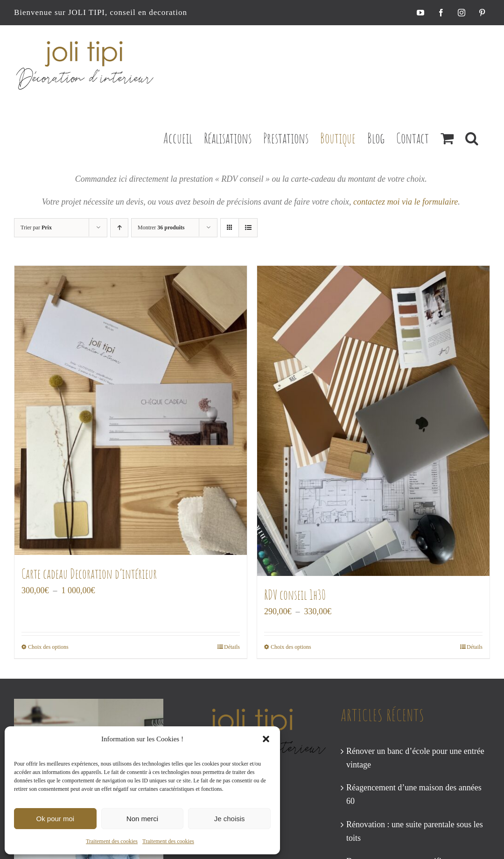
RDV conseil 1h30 (295, 595)
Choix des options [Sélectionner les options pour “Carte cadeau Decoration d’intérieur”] (48, 647)
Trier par (36, 227)
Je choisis (230, 819)
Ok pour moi (55, 819)
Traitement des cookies (112, 841)
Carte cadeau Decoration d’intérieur (89, 574)
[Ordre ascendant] (119, 228)
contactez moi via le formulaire (406, 202)
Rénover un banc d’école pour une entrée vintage (415, 758)
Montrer (161, 227)
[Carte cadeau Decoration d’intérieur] (131, 411)
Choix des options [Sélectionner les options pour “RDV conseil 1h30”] (291, 647)
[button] (266, 739)
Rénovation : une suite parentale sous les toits (415, 831)
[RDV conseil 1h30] (373, 421)
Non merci (142, 819)
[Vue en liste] (248, 228)
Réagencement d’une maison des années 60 (414, 794)
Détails (232, 647)
